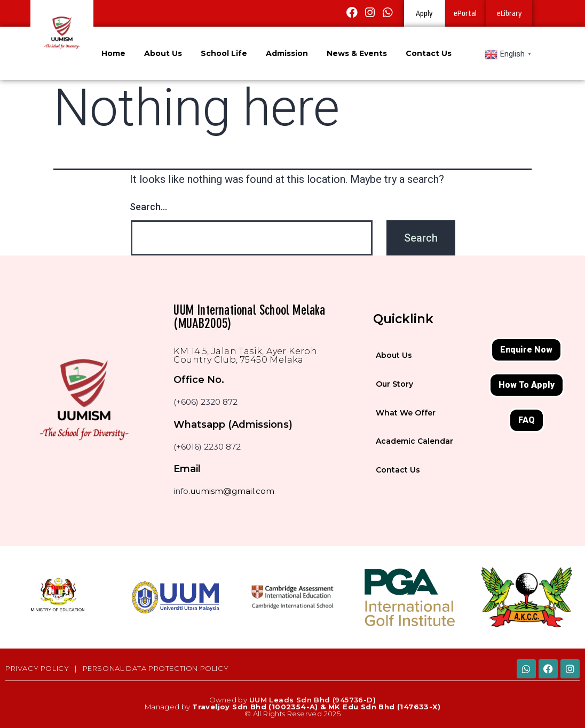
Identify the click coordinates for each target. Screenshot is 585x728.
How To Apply (527, 385)
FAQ (527, 420)
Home (113, 53)
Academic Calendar (414, 441)
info (181, 491)
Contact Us (429, 53)
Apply (424, 13)
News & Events (357, 53)
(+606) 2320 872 (205, 402)
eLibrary (509, 13)
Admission (287, 53)
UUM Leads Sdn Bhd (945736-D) (313, 700)
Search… (148, 207)
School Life (224, 53)
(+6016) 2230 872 (207, 447)
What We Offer (406, 413)
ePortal (465, 13)
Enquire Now (526, 350)
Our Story (394, 384)
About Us (163, 53)
